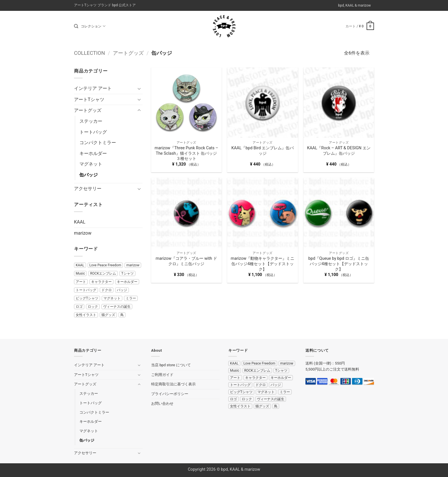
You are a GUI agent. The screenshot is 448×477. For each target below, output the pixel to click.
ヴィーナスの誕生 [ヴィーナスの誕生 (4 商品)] (117, 307)
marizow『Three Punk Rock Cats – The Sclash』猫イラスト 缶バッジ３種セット (186, 153)
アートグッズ (128, 53)
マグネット (91, 164)
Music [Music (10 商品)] (80, 273)
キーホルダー (93, 153)
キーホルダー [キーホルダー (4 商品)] (127, 282)
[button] (360, 26)
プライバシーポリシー (170, 394)
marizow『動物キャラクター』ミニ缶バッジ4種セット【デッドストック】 (263, 264)
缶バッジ (89, 175)
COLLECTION (89, 53)
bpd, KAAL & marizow (354, 5)
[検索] (76, 26)
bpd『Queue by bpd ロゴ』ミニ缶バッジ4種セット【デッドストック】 (339, 264)
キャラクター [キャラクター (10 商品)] (101, 282)
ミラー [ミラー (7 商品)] (131, 298)
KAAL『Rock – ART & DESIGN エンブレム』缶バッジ (339, 151)
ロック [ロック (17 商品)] (93, 307)
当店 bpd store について (171, 365)
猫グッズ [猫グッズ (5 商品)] (108, 315)
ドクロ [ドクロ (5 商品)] (107, 290)
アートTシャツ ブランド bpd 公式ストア (105, 5)
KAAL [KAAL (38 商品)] (80, 265)
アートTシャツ (89, 99)
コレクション (93, 26)
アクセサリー (88, 189)
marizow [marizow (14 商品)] (133, 265)
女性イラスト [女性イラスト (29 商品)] (86, 315)
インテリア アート (93, 88)
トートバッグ (93, 132)
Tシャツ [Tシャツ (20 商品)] (127, 273)
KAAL (80, 222)
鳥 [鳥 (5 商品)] (122, 315)
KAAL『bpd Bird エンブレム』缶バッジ (263, 151)
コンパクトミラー (98, 143)
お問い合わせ (162, 403)
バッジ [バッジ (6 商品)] (122, 290)
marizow (83, 233)
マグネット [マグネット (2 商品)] (112, 298)
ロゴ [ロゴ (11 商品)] (79, 307)
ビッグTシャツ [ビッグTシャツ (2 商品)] (87, 298)
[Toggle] (139, 88)
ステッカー (91, 121)
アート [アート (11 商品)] (81, 282)
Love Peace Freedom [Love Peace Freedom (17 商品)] (105, 265)
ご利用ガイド (162, 375)
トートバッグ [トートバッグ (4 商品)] (86, 290)
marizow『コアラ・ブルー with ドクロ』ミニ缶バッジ (186, 261)
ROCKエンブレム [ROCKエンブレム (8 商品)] (103, 273)
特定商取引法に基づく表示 (173, 384)
